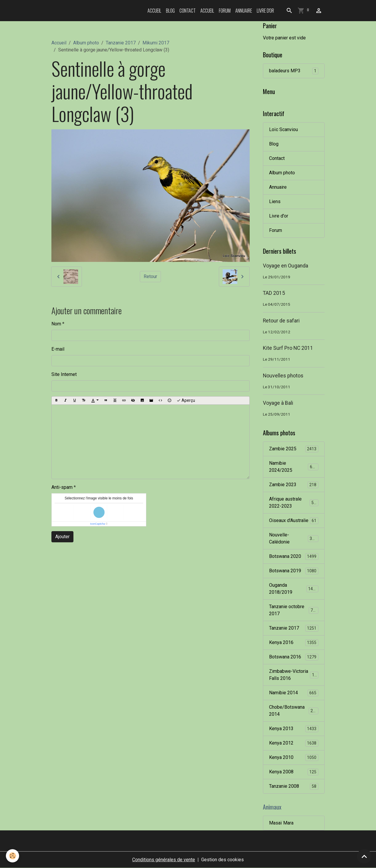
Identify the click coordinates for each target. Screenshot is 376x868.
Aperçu (186, 401)
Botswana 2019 (294, 571)
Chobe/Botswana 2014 (294, 711)
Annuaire (244, 11)
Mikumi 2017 (156, 43)
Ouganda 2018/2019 (294, 589)
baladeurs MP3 (294, 71)
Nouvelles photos (283, 376)
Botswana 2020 (294, 557)
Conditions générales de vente (164, 860)
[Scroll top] (364, 856)
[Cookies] (12, 856)
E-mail (58, 349)
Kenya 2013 (294, 729)
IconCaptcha (98, 524)
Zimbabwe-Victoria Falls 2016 (294, 675)
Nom (56, 324)
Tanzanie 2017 (121, 43)
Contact (188, 11)
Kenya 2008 (294, 772)
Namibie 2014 (294, 693)
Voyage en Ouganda (286, 266)
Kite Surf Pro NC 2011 (288, 348)
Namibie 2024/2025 (294, 467)
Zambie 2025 (294, 449)
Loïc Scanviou (283, 129)
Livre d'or (265, 11)
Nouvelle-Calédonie (294, 538)
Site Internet (64, 374)
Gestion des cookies (223, 860)
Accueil (154, 11)
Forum (225, 11)
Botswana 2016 (294, 657)
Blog (170, 11)
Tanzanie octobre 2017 (294, 610)
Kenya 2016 (294, 643)
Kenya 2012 (294, 743)
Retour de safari (281, 321)
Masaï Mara (281, 823)
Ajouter (62, 537)
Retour (150, 276)
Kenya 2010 (294, 758)
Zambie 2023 (294, 485)
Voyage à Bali (278, 403)
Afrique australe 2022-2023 (294, 502)
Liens (275, 201)
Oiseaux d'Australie (294, 521)
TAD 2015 (274, 293)
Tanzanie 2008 (294, 786)
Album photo (86, 43)
